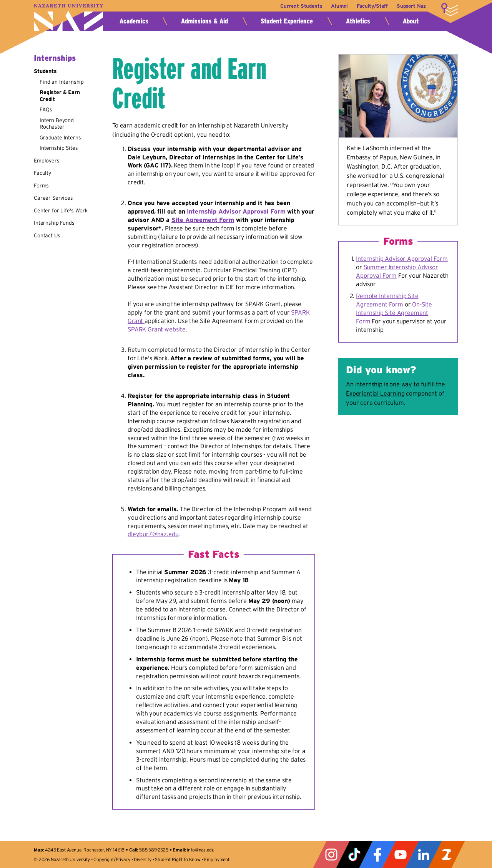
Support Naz (411, 6)
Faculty (42, 173)
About (411, 21)
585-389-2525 (154, 850)
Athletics (358, 21)
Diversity (143, 859)
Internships (55, 58)
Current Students (297, 6)
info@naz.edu (200, 850)
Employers (47, 161)
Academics (134, 21)
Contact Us (47, 235)
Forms (41, 186)
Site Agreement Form (203, 220)
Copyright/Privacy (112, 859)
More (450, 10)
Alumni (337, 6)
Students (45, 71)
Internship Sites (59, 148)
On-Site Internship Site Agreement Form (394, 313)
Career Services (53, 198)
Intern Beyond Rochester (57, 124)
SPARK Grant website (157, 329)
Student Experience (287, 21)
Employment (217, 859)
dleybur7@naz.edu (153, 534)
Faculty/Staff (371, 6)
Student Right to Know (178, 859)
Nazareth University (68, 17)
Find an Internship (62, 82)
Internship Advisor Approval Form (237, 211)
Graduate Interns (60, 137)
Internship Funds (54, 223)
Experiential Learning (375, 393)
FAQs (46, 109)
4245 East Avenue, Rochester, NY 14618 (85, 850)
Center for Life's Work (61, 210)
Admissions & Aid (204, 21)
